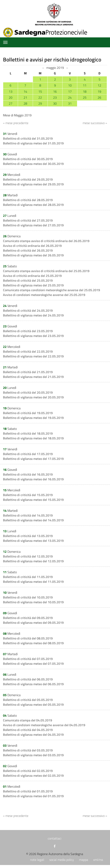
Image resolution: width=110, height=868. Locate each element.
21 (25, 97)
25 (85, 97)
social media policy (62, 860)
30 (55, 103)
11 (85, 85)
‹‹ (43, 68)
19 (99, 91)
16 (55, 91)
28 (25, 103)
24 (70, 97)
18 (85, 91)
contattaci (55, 838)
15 (40, 91)
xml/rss (98, 860)
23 (55, 97)
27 (11, 103)
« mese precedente (16, 123)
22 (40, 97)
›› (67, 68)
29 (40, 103)
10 (70, 85)
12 (99, 85)
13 (11, 91)
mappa (84, 860)
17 (70, 91)
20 (11, 97)
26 (99, 97)
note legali (37, 860)
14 (25, 91)
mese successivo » (95, 123)
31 (70, 103)
